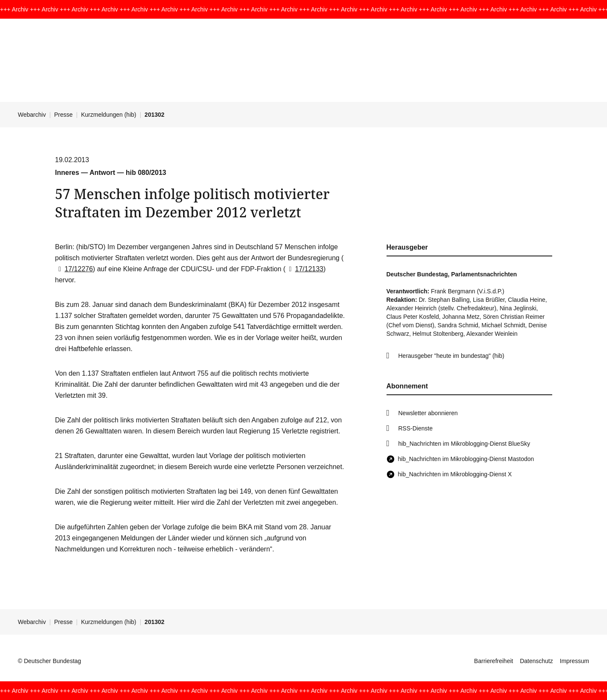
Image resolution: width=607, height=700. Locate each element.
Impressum (575, 661)
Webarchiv (32, 115)
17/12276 (74, 269)
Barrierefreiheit (494, 661)
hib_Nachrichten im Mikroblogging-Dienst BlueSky (464, 444)
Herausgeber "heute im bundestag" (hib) (452, 356)
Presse (64, 115)
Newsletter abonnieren (428, 413)
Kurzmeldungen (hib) (109, 115)
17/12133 (304, 269)
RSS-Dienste (416, 428)
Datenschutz (536, 661)
